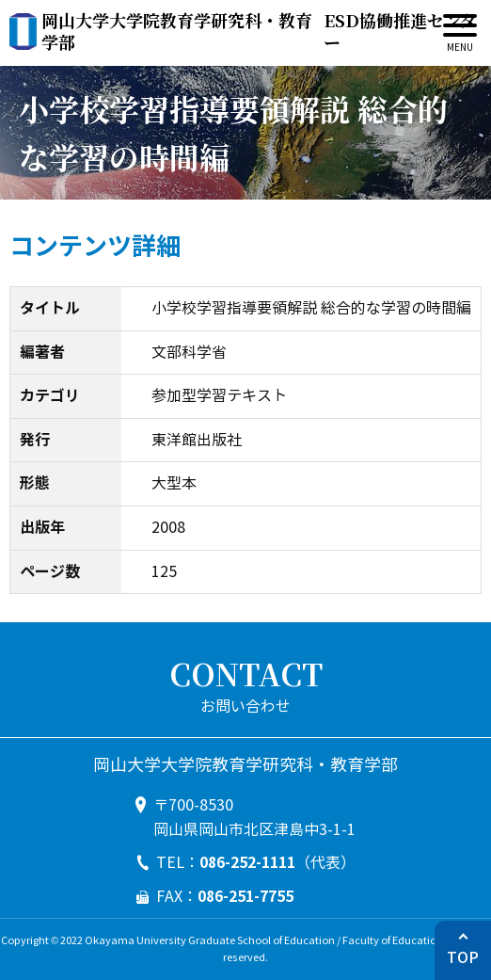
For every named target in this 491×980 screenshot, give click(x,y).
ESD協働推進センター (259, 32)
